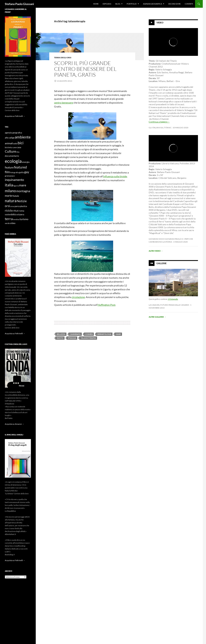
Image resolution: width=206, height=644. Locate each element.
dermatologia (104, 334)
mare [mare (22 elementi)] (23, 185)
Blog (118, 4)
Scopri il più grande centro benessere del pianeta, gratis (85, 69)
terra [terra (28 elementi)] (9, 219)
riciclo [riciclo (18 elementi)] (9, 210)
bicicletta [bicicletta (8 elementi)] (8, 147)
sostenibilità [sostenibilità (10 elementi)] (10, 215)
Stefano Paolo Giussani (19, 4)
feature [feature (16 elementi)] (9, 167)
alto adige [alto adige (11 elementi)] (10, 138)
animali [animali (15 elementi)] (9, 143)
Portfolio (132, 4)
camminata (75, 334)
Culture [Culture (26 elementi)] (10, 151)
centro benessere (64, 103)
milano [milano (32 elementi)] (10, 191)
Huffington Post (106, 305)
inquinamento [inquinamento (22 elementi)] (14, 180)
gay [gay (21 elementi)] (27, 172)
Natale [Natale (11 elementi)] (16, 196)
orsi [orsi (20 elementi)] (7, 206)
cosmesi (89, 334)
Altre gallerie (157, 317)
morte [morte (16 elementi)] (8, 196)
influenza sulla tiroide (115, 176)
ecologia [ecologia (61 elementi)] (13, 161)
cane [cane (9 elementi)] (14, 147)
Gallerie (162, 263)
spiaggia (72, 338)
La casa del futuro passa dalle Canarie (169, 305)
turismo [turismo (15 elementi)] (24, 219)
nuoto (60, 338)
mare (118, 334)
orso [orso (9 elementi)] (12, 206)
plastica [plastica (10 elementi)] (23, 206)
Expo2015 (107, 4)
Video (160, 23)
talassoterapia (88, 338)
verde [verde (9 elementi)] (7, 223)
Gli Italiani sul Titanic (160, 128)
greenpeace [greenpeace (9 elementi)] (10, 176)
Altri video (156, 251)
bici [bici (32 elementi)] (21, 143)
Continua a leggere (159, 122)
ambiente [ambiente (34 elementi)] (23, 137)
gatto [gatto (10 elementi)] (21, 172)
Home (96, 4)
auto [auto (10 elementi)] (15, 144)
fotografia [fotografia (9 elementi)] (14, 172)
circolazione (78, 297)
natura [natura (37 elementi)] (11, 201)
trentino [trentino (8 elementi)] (16, 219)
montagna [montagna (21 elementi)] (23, 191)
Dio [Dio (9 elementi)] (18, 152)
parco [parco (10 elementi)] (17, 206)
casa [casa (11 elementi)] (19, 147)
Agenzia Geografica (152, 4)
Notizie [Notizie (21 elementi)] (22, 201)
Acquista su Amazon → (14, 424)
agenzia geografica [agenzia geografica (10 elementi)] (13, 133)
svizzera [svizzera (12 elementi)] (20, 214)
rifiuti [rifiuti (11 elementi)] (16, 211)
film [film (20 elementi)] (7, 172)
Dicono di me (174, 4)
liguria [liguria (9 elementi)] (16, 186)
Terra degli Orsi (63, 58)
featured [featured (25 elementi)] (20, 167)
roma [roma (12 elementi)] (21, 211)
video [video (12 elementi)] (13, 223)
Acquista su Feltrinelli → (15, 116)
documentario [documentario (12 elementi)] (12, 156)
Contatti (189, 4)
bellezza (61, 334)
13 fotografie (173, 299)
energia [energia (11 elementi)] (26, 162)
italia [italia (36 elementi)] (9, 185)
